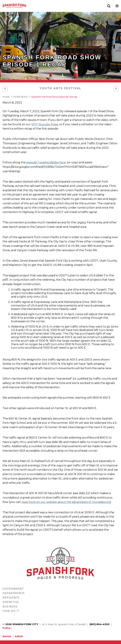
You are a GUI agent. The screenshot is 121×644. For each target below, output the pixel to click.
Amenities (11, 602)
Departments (14, 593)
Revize (7, 636)
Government (13, 589)
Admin (19, 636)
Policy (6, 628)
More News (20, 97)
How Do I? (11, 611)
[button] (117, 6)
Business (10, 607)
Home (6, 97)
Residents (11, 598)
